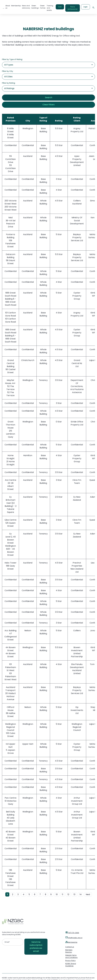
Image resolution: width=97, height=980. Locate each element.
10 (57, 894)
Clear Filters (48, 105)
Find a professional (73, 8)
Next (88, 894)
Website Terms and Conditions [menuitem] (71, 956)
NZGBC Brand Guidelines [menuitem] (71, 965)
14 (81, 894)
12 (68, 894)
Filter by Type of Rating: (12, 59)
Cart (60, 7)
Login (86, 7)
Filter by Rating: (9, 83)
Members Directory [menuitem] (69, 951)
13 (74, 894)
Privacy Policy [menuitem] (70, 961)
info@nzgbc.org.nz (75, 938)
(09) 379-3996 (73, 933)
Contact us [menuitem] (70, 947)
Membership (73, 942)
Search (49, 98)
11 (63, 894)
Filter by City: (8, 71)
